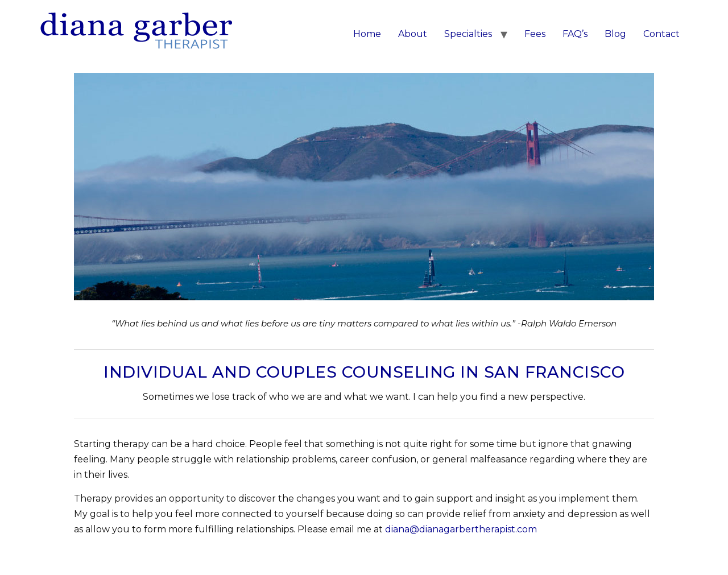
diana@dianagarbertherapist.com (461, 529)
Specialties (468, 34)
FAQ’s (575, 34)
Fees (535, 34)
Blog (615, 34)
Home (367, 34)
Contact (661, 34)
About (413, 34)
